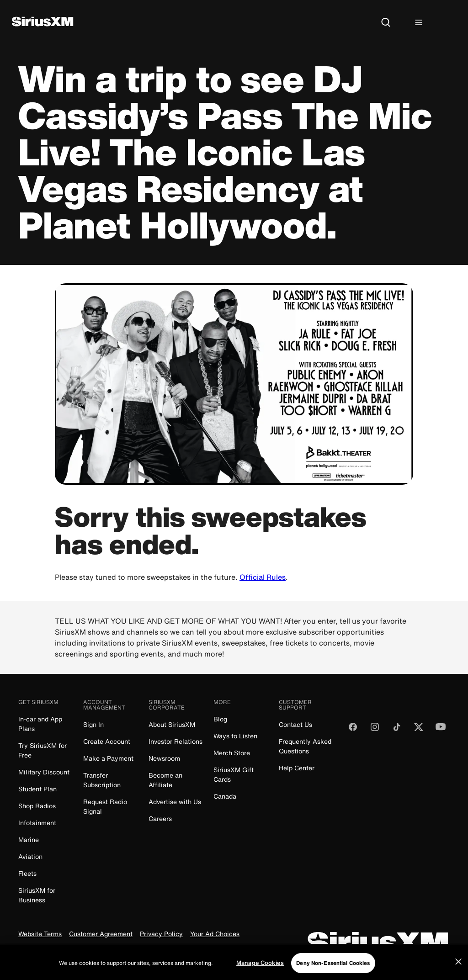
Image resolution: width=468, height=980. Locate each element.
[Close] (458, 970)
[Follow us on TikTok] (397, 730)
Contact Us (295, 724)
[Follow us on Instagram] (375, 730)
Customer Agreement (101, 934)
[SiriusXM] (43, 23)
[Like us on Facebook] (353, 730)
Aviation (30, 856)
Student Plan (37, 789)
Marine (29, 840)
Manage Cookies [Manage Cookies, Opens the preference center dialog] (260, 972)
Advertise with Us (175, 802)
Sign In (93, 724)
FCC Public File (194, 949)
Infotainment (37, 823)
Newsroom (164, 758)
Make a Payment (108, 758)
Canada (225, 796)
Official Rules (263, 577)
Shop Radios (37, 806)
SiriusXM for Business (37, 895)
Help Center (297, 768)
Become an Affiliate (165, 780)
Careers (160, 818)
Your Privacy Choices (121, 949)
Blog (220, 719)
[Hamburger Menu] (419, 23)
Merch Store (232, 753)
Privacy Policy (161, 934)
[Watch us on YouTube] (441, 730)
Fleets (27, 873)
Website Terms (40, 934)
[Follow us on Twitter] (419, 730)
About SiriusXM (172, 724)
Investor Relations (175, 741)
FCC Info (237, 949)
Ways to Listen (235, 736)
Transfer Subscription (102, 780)
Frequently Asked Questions (305, 746)
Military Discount (44, 772)
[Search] (386, 23)
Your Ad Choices (215, 934)
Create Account (107, 741)
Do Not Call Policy (46, 949)
